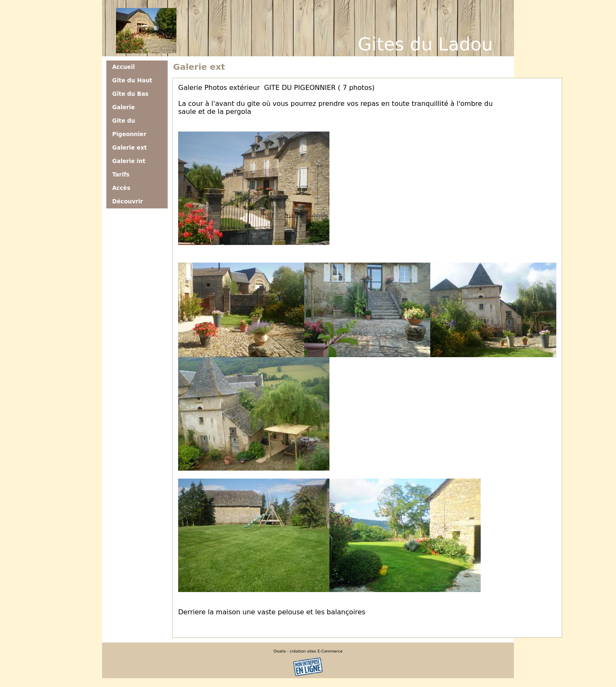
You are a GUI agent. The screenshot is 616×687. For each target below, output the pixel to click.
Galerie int (129, 161)
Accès (121, 188)
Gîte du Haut (132, 80)
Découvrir (128, 201)
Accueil (124, 67)
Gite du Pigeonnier (129, 128)
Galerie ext (129, 148)
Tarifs (121, 175)
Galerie (124, 107)
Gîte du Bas (130, 94)
